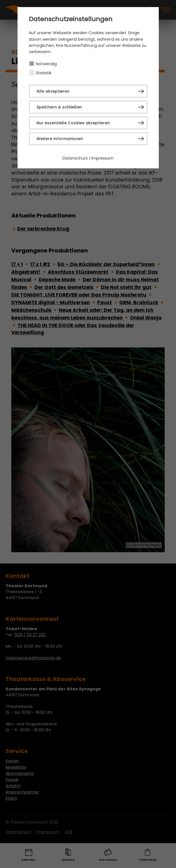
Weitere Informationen (60, 139)
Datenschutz (75, 158)
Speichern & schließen (59, 107)
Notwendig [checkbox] (46, 64)
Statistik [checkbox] (44, 73)
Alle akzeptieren (53, 91)
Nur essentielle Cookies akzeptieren (73, 123)
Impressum (102, 158)
